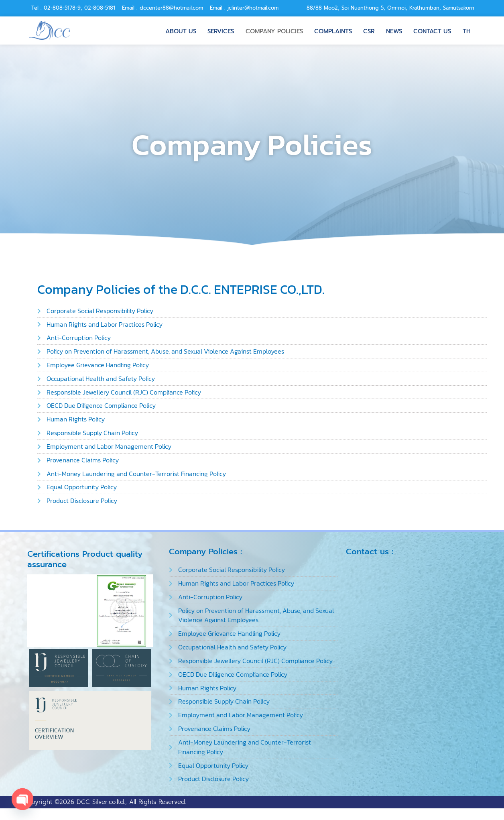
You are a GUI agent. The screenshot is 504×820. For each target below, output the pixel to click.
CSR (369, 30)
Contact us (432, 30)
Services (222, 30)
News (394, 30)
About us (183, 30)
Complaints (333, 30)
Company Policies (275, 30)
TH (465, 30)
